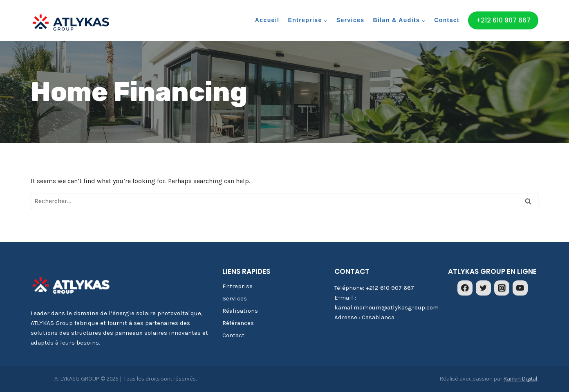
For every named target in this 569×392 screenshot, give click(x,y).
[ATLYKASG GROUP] (72, 23)
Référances (238, 323)
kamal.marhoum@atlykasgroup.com (386, 307)
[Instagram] (502, 288)
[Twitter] (484, 288)
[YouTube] (520, 288)
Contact (447, 20)
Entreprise (237, 286)
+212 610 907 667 (503, 20)
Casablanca (378, 317)
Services (351, 20)
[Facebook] (465, 288)
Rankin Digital (520, 379)
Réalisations (240, 311)
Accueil (267, 20)
